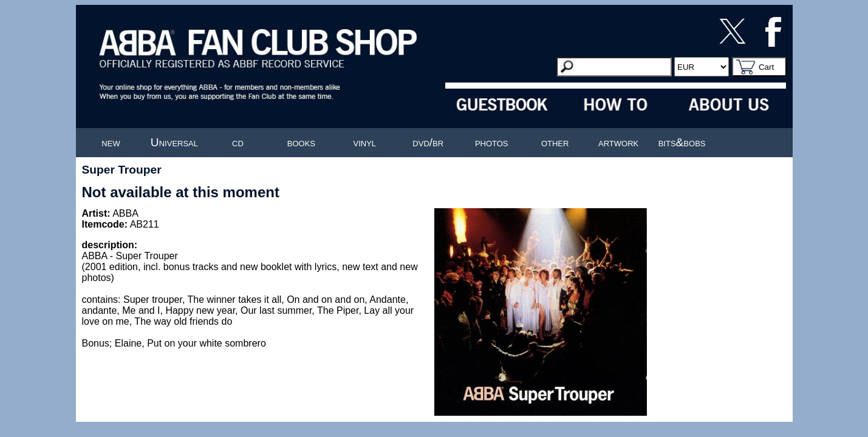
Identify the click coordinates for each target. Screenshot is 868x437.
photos (492, 142)
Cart (766, 67)
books (301, 142)
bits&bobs (682, 142)
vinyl (365, 142)
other (555, 142)
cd (238, 142)
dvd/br (428, 142)
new (111, 142)
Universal (174, 142)
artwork (618, 142)
